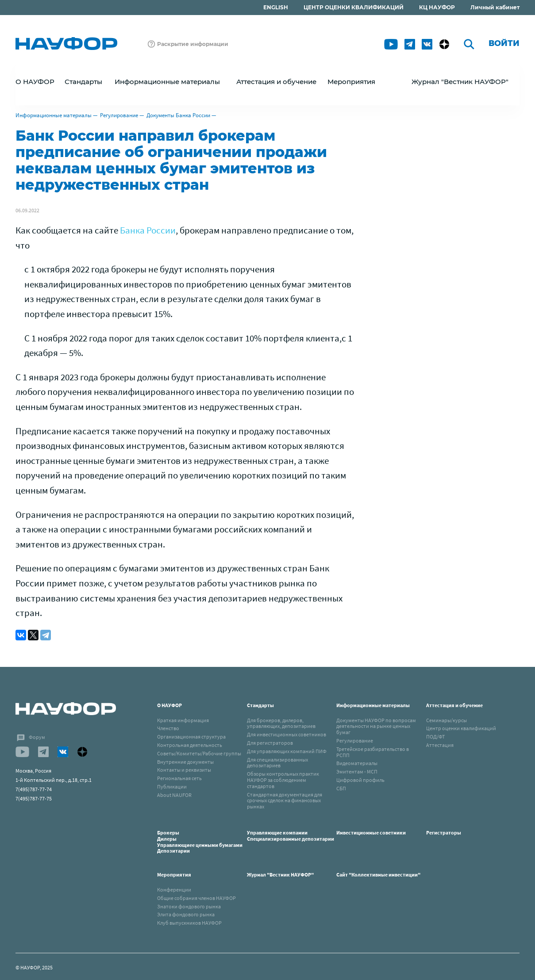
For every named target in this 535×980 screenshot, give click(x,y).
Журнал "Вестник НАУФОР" (460, 82)
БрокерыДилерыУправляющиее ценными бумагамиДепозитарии (200, 842)
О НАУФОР (169, 705)
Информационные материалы (54, 115)
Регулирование (119, 115)
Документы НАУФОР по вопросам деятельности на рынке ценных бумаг (376, 726)
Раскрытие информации (193, 44)
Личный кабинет (495, 7)
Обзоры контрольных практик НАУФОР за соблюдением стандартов (283, 780)
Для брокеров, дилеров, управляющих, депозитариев (281, 723)
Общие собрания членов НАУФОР (196, 898)
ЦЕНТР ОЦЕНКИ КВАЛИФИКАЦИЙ (354, 7)
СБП (341, 788)
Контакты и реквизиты (184, 770)
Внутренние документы (185, 762)
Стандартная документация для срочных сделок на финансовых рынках (285, 801)
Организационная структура (191, 737)
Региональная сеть (179, 778)
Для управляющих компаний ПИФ (287, 751)
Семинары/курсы (446, 720)
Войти (504, 43)
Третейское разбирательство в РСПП (373, 752)
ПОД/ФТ (435, 737)
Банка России (148, 230)
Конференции (174, 890)
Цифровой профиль (360, 780)
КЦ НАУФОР (437, 7)
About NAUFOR (174, 795)
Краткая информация (183, 720)
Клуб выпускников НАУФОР (189, 923)
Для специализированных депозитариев (277, 763)
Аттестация (440, 745)
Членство (168, 728)
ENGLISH (276, 7)
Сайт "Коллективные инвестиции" (378, 875)
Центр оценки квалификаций (461, 728)
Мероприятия (174, 875)
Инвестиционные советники (371, 833)
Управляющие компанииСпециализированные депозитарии (291, 836)
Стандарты (260, 705)
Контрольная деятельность (190, 745)
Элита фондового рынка (186, 914)
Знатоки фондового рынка (189, 906)
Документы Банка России (178, 115)
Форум (37, 737)
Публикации (172, 787)
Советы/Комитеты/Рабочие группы (199, 753)
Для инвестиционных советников (287, 734)
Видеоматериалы (357, 763)
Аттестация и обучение (454, 705)
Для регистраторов (270, 743)
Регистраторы (444, 833)
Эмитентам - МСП (357, 771)
